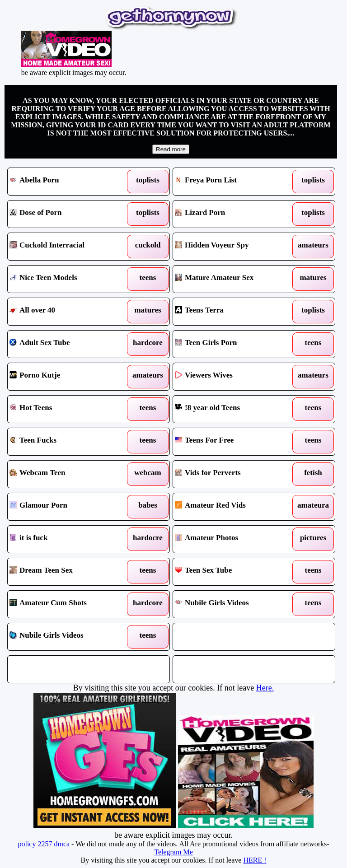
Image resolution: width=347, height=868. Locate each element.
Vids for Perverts (233, 474)
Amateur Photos (233, 539)
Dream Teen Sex (68, 572)
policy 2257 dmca (44, 844)
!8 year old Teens (233, 409)
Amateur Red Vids (233, 507)
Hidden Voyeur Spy (233, 247)
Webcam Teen (68, 474)
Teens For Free (233, 442)
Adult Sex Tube (68, 344)
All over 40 (68, 312)
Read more (171, 149)
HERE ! (255, 860)
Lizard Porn (233, 214)
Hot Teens (68, 409)
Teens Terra (233, 312)
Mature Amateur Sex (233, 279)
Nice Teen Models (68, 279)
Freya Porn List (233, 182)
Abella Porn (68, 182)
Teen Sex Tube (233, 572)
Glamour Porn (68, 507)
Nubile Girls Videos (233, 604)
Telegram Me (173, 852)
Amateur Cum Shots (68, 604)
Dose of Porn (68, 214)
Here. (265, 688)
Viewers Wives (233, 377)
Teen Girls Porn (233, 344)
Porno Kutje (68, 377)
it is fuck (68, 539)
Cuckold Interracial (68, 247)
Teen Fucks (68, 442)
